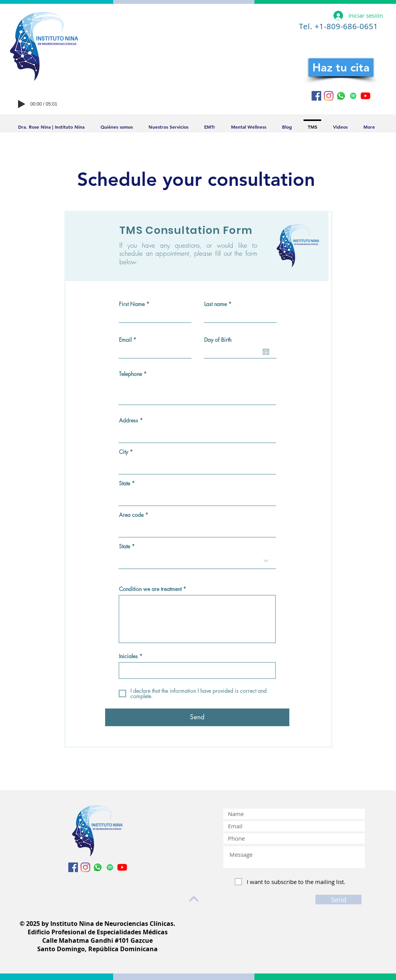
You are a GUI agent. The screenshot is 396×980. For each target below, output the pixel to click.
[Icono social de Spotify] (353, 96)
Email (125, 340)
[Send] (197, 717)
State (125, 483)
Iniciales (128, 656)
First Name (132, 304)
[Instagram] (329, 96)
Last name (215, 304)
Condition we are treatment (150, 589)
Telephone (130, 374)
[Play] (21, 104)
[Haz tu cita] (341, 67)
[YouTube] (365, 96)
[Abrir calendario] (266, 352)
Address (129, 420)
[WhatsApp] (341, 96)
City (124, 452)
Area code (131, 515)
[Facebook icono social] (316, 96)
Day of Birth (218, 340)
